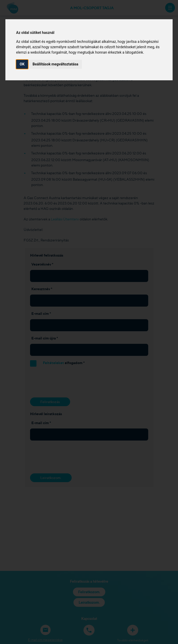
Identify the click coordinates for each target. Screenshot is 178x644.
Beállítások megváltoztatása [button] (55, 64)
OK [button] (22, 64)
